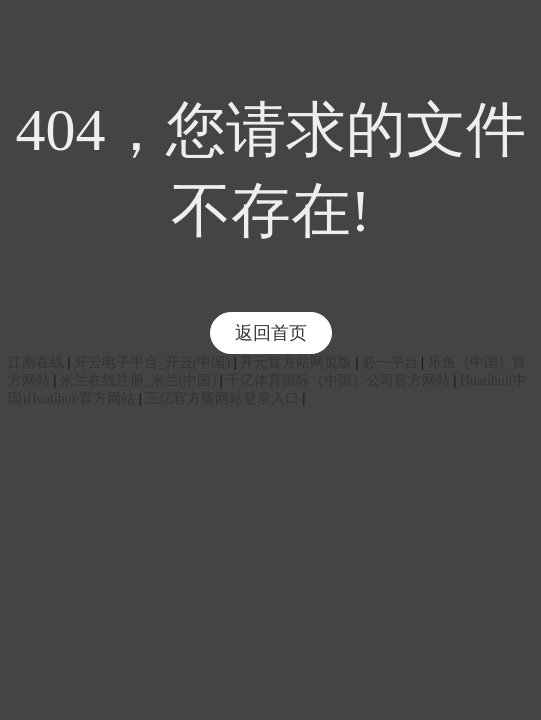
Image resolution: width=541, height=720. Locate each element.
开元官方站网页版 (296, 362)
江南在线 (36, 362)
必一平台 (390, 362)
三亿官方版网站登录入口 (222, 398)
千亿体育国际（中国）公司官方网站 (338, 380)
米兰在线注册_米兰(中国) (138, 380)
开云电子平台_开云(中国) (152, 362)
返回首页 (271, 333)
